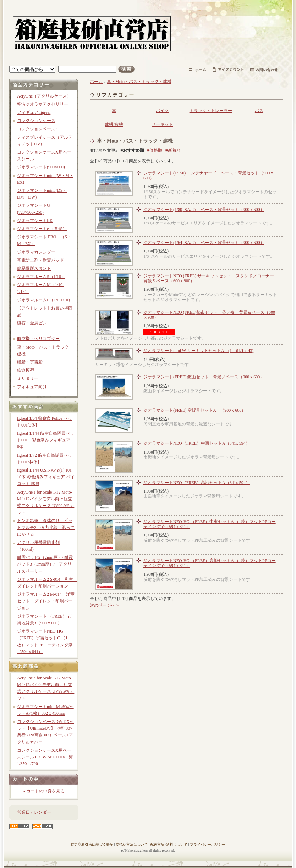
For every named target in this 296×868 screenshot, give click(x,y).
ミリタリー (28, 378)
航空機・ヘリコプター (38, 339)
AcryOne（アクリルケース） (44, 96)
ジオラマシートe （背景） (42, 229)
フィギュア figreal (34, 112)
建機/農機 (114, 124)
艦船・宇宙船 (30, 362)
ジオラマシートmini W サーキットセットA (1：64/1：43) (198, 351)
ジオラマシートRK (35, 221)
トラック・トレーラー (211, 111)
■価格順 (155, 150)
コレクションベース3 (37, 129)
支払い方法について (132, 844)
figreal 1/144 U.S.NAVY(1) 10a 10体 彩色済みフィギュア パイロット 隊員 (46, 477)
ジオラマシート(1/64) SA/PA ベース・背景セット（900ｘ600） (204, 243)
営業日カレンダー (34, 812)
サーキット (162, 124)
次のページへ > (104, 605)
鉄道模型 (26, 370)
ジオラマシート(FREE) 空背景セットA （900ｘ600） (194, 410)
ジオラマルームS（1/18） (41, 277)
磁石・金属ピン (32, 323)
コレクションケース (36, 121)
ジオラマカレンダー (36, 252)
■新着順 (173, 150)
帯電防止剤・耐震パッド (40, 260)
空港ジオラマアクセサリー (43, 104)
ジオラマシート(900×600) (41, 167)
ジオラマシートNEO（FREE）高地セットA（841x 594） (197, 483)
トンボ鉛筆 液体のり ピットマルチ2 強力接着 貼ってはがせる (46, 527)
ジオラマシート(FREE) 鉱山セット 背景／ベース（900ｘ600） (204, 377)
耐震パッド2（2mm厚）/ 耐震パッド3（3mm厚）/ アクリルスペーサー (45, 564)
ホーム (96, 82)
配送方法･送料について (169, 844)
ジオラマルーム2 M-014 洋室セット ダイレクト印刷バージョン (46, 601)
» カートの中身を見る (44, 791)
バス (259, 111)
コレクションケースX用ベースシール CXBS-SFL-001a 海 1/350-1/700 (47, 757)
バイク (162, 111)
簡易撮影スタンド (34, 268)
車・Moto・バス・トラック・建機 (139, 82)
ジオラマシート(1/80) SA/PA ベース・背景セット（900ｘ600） (204, 210)
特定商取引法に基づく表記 (92, 844)
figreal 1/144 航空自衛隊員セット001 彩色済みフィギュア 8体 (46, 440)
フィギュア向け (32, 387)
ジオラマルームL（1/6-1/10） (45, 300)
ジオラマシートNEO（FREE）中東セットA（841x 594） (197, 443)
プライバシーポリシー (208, 844)
